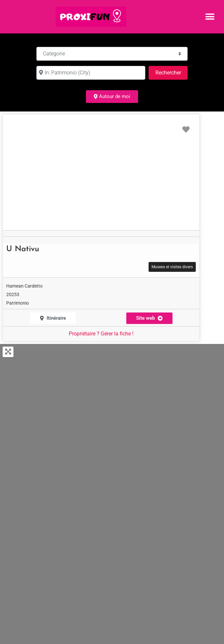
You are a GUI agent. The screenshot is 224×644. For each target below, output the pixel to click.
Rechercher (172, 72)
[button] (210, 17)
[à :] (91, 73)
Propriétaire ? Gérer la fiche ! (101, 334)
